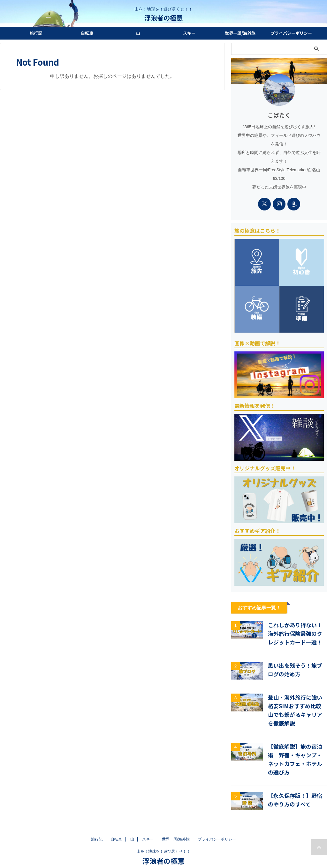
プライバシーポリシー (291, 33)
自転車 (87, 33)
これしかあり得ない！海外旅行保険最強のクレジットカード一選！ (297, 634)
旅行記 (36, 33)
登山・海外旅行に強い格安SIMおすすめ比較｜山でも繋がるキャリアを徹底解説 (297, 708)
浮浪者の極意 (163, 18)
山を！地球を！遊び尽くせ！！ (163, 838)
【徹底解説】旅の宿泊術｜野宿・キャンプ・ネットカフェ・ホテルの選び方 (297, 750)
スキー (189, 33)
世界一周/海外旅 (240, 33)
